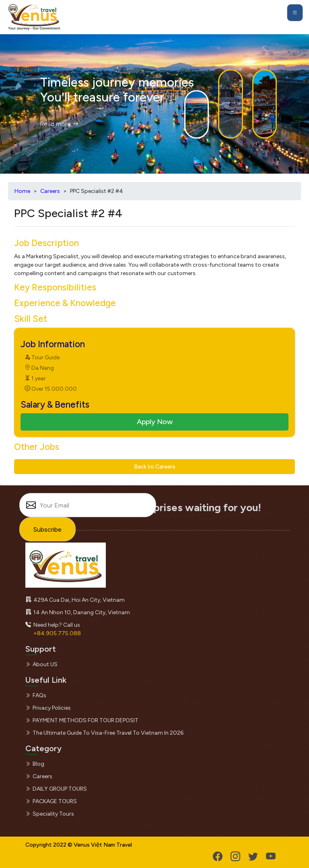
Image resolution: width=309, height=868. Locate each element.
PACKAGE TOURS (51, 801)
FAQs (36, 695)
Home (22, 191)
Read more (59, 124)
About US (41, 664)
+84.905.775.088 (57, 633)
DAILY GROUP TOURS (56, 789)
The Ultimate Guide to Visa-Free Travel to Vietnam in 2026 (104, 733)
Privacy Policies (48, 708)
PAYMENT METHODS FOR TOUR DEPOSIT (82, 720)
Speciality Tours (50, 814)
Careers (50, 191)
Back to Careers (155, 467)
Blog (35, 764)
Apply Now (155, 422)
